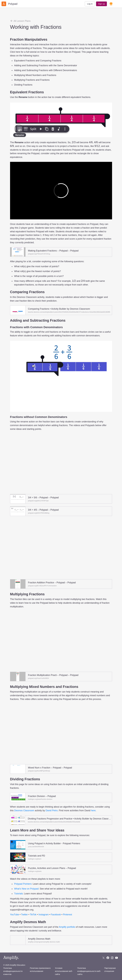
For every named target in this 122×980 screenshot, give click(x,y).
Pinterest (68, 915)
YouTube (15, 915)
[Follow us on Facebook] (108, 958)
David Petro (52, 810)
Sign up (101, 4)
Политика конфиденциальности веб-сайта (89, 971)
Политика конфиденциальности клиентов (13, 971)
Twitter (24, 915)
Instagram (44, 915)
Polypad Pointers (23, 884)
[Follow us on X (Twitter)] (104, 958)
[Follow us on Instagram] (112, 958)
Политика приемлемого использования (40, 970)
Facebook (56, 915)
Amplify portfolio (67, 927)
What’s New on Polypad (26, 889)
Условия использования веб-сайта (64, 971)
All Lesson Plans (20, 21)
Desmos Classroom (24, 810)
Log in (90, 4)
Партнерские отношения (110, 970)
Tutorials (18, 894)
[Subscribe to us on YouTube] (117, 958)
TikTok (33, 915)
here (93, 810)
